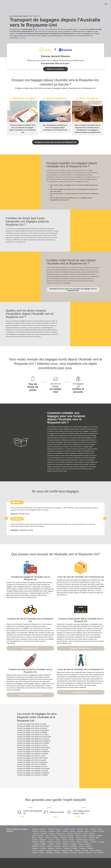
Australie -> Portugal (98, 824)
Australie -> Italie (94, 830)
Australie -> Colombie (81, 843)
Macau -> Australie (82, 834)
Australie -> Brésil (69, 822)
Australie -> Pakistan (53, 843)
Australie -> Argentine (55, 822)
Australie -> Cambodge (69, 839)
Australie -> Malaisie (40, 837)
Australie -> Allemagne (39, 832)
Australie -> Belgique (39, 834)
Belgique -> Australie (55, 841)
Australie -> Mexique (69, 824)
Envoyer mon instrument (81, 642)
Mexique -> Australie (96, 828)
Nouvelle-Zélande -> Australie (86, 832)
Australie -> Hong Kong (39, 824)
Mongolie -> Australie (54, 834)
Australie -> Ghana (54, 837)
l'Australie (41, 29)
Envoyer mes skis (81, 685)
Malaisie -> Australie (54, 839)
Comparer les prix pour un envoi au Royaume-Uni (55, 142)
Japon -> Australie (81, 828)
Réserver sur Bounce (56, 69)
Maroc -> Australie (38, 830)
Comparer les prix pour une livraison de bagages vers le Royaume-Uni (73, 287)
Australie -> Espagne (40, 826)
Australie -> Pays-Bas (69, 845)
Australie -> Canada (85, 845)
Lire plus (23, 38)
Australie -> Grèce (96, 822)
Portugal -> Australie (52, 830)
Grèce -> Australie (51, 828)
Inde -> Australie (98, 845)
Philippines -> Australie (69, 837)
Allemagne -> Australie (53, 845)
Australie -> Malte (67, 843)
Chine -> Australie (38, 828)
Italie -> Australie (96, 843)
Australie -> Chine (82, 822)
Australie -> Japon (55, 824)
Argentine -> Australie (39, 822)
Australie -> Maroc (83, 824)
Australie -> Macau (54, 832)
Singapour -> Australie (39, 841)
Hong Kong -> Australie (66, 828)
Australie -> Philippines (87, 841)
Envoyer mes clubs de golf (30, 688)
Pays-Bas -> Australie (97, 834)
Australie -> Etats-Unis (74, 826)
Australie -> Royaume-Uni (57, 826)
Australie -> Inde (81, 830)
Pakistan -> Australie (39, 839)
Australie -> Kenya (69, 834)
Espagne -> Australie (67, 830)
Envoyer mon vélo (30, 642)
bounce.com (79, 60)
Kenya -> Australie (85, 837)
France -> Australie (38, 843)
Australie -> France (38, 845)
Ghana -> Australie (68, 832)
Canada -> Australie (85, 839)
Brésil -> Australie (89, 826)
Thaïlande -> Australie (70, 841)
